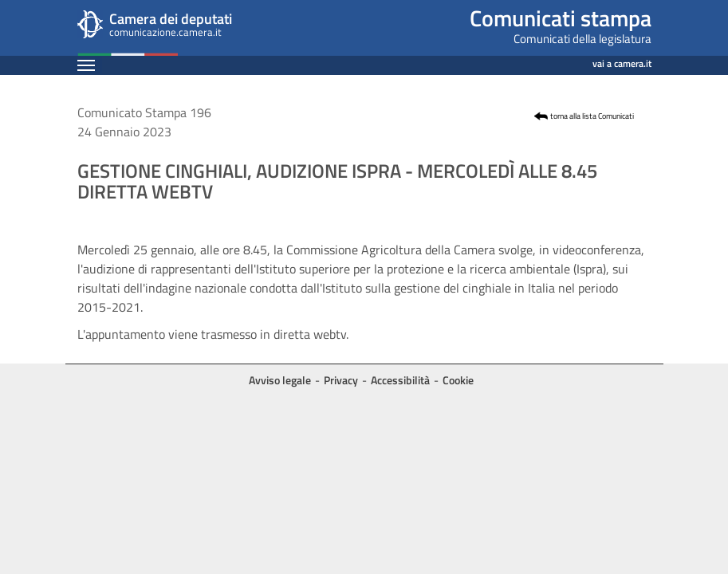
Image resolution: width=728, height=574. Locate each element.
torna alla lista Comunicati (592, 116)
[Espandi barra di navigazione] (86, 65)
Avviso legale (280, 380)
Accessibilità (400, 380)
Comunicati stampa (561, 18)
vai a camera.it (622, 61)
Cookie (458, 380)
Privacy (341, 380)
